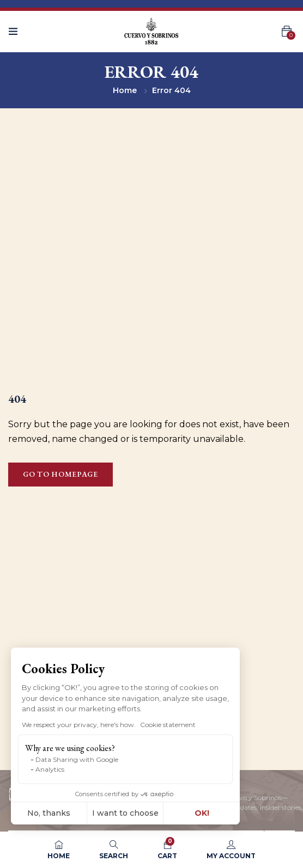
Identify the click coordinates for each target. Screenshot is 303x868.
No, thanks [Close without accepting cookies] (49, 813)
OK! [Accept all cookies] (202, 813)
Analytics (50, 769)
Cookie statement (168, 725)
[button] (26, 856)
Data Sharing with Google (77, 759)
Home (125, 90)
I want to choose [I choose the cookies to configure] (125, 813)
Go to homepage (60, 474)
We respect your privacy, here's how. (79, 725)
